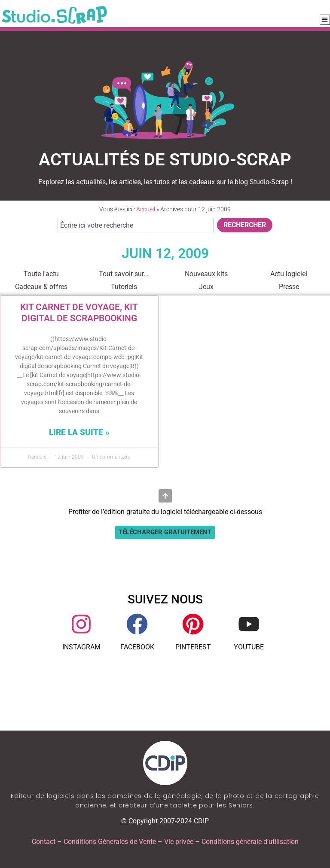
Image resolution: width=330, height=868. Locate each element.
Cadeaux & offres (41, 287)
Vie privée (179, 842)
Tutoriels (124, 287)
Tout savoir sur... (124, 274)
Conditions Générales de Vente (110, 842)
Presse (289, 287)
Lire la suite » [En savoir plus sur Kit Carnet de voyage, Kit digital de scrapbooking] (79, 432)
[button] (325, 20)
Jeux (206, 287)
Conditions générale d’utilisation (250, 842)
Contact (44, 842)
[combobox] (136, 225)
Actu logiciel (289, 274)
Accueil (146, 209)
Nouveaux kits (206, 274)
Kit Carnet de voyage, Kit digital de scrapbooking (79, 312)
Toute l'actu (41, 274)
